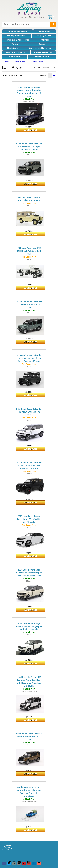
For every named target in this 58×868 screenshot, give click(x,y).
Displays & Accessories (19, 40)
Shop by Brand (42, 57)
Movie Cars (13, 48)
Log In (42, 17)
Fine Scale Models (29, 101)
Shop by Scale (44, 36)
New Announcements (18, 31)
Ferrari (15, 44)
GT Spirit (29, 155)
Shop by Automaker (17, 36)
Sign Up (33, 17)
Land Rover (38, 62)
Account (23, 17)
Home (6, 62)
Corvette (46, 40)
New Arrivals (45, 31)
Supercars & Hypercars (40, 48)
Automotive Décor (43, 52)
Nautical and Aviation (16, 52)
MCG (29, 206)
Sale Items (15, 57)
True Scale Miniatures (29, 691)
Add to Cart (31, 130)
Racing (42, 44)
